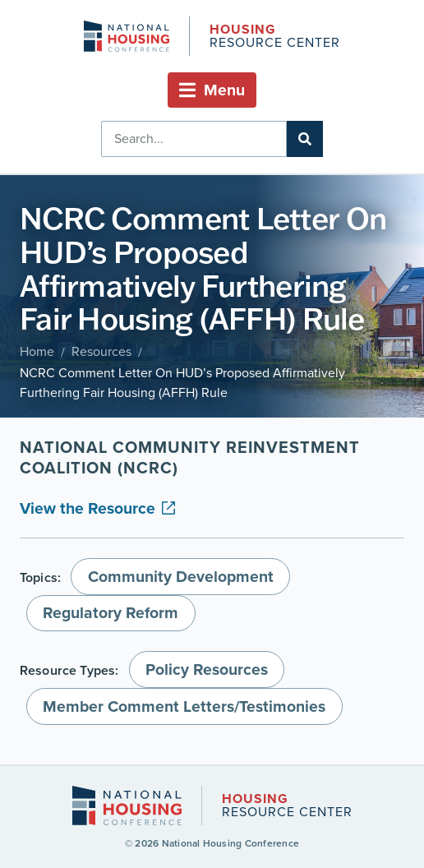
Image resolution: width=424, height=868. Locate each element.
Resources (101, 351)
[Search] (305, 139)
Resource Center (274, 37)
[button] (212, 90)
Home (37, 351)
